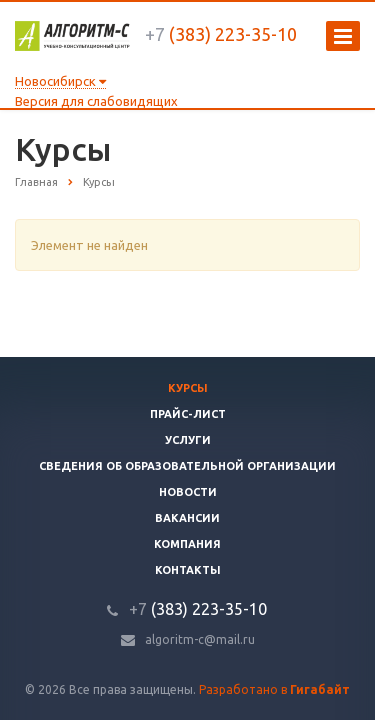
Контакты (188, 570)
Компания (187, 544)
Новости (188, 492)
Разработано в (274, 689)
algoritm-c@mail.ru (200, 639)
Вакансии (187, 518)
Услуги (188, 440)
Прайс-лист (188, 414)
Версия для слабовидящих (96, 101)
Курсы (188, 388)
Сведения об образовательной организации (187, 466)
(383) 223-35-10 (221, 34)
